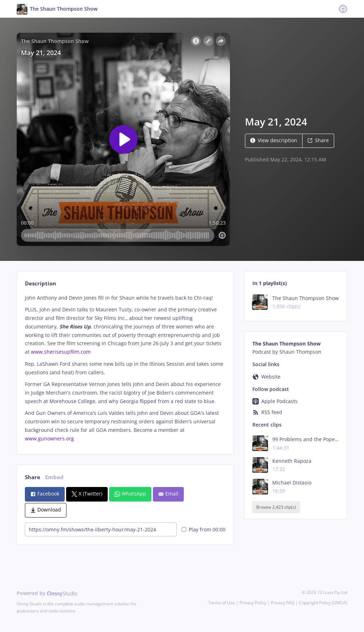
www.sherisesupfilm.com (61, 352)
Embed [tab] (54, 477)
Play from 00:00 (204, 529)
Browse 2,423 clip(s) (276, 507)
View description (274, 140)
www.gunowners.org (50, 438)
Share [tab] (33, 477)
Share (318, 140)
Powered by (47, 593)
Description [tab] (41, 283)
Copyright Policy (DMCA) (323, 603)
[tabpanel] (125, 368)
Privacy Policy (253, 603)
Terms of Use (222, 603)
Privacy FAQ (283, 603)
